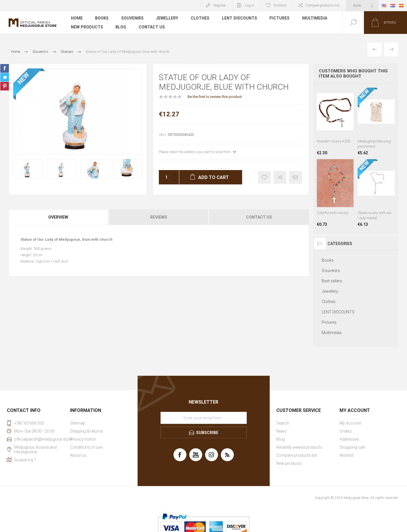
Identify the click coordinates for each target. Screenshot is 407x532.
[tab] (59, 217)
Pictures (280, 18)
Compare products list (323, 5)
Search (283, 423)
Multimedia (315, 18)
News (281, 431)
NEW (23, 78)
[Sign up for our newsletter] (204, 418)
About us (78, 455)
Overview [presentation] (58, 217)
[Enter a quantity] (165, 177)
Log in (250, 5)
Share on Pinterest (5, 86)
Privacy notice (83, 439)
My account (350, 423)
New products (87, 27)
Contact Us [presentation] (259, 217)
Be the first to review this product (215, 97)
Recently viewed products (299, 447)
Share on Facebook (5, 68)
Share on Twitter (5, 77)
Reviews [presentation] (159, 217)
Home (77, 18)
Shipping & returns (87, 431)
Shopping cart (352, 447)
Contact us (152, 27)
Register (220, 5)
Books (102, 18)
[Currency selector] (362, 5)
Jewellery (168, 18)
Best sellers (332, 281)
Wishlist (347, 455)
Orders (346, 431)
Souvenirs (133, 18)
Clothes (201, 18)
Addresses (349, 439)
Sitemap (78, 423)
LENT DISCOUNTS (240, 18)
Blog (121, 27)
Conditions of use (86, 447)
